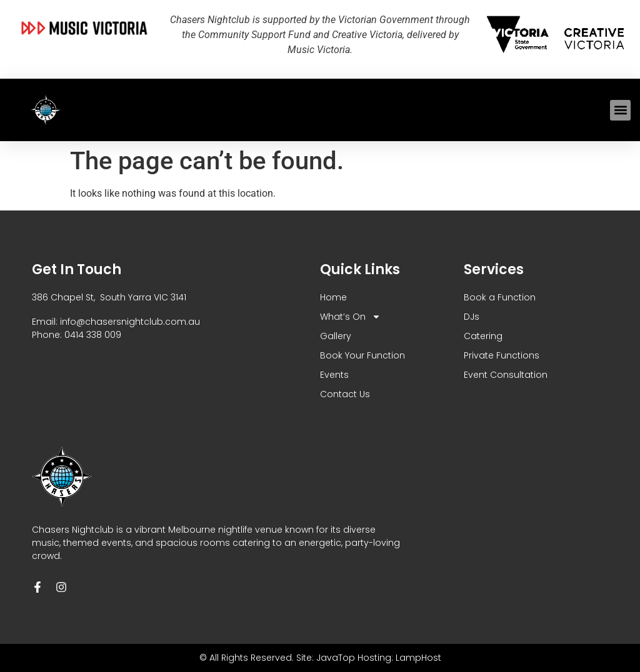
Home (333, 297)
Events (334, 375)
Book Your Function (362, 355)
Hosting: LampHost (399, 658)
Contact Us (345, 394)
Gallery (336, 336)
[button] (620, 110)
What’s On (350, 317)
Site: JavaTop (326, 658)
